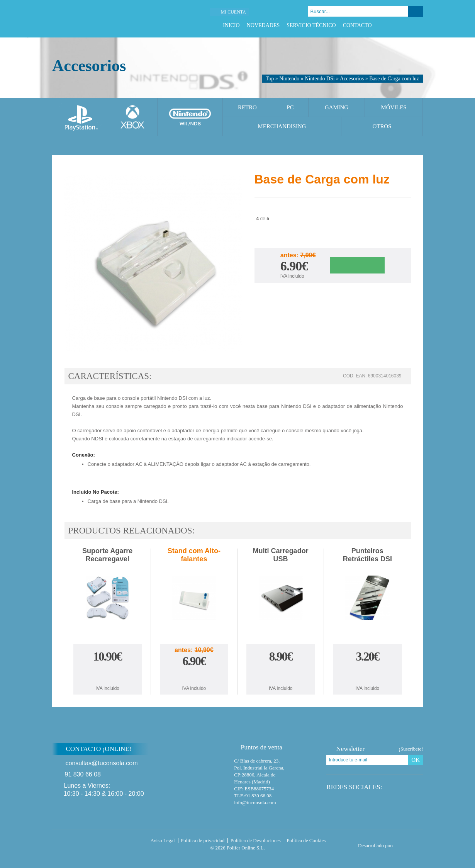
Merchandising (282, 126)
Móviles (394, 107)
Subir (442, 754)
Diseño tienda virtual (410, 843)
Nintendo (289, 79)
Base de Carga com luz (394, 79)
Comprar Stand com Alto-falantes (194, 677)
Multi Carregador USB (281, 555)
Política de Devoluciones (256, 840)
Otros (382, 126)
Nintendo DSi (320, 79)
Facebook (390, 25)
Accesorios (352, 79)
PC (290, 107)
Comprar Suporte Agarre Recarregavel (107, 674)
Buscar (416, 12)
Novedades (263, 25)
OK (416, 760)
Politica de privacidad (203, 840)
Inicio (231, 25)
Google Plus (410, 25)
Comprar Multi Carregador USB (281, 674)
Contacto (357, 25)
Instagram (419, 25)
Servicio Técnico (311, 25)
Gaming (337, 107)
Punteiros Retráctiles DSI (367, 555)
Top (270, 79)
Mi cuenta (233, 12)
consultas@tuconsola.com (102, 763)
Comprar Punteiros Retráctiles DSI (367, 674)
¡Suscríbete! (411, 749)
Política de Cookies (306, 840)
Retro (247, 107)
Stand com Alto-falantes (194, 555)
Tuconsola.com (85, 842)
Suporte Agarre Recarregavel (107, 555)
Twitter (400, 25)
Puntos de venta (258, 747)
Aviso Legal (163, 840)
